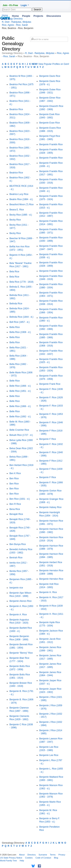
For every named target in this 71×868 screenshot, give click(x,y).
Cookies (29, 858)
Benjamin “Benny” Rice (21, 653)
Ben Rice (14, 478)
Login (24, 5)
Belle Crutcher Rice (19, 430)
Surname (43, 855)
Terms (53, 855)
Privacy (62, 855)
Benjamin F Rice (48, 439)
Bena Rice (15, 509)
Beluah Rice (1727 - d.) (21, 435)
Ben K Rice (15, 473)
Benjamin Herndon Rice (51, 579)
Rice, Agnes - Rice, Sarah (15, 25)
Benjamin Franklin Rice (51, 158)
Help (22, 861)
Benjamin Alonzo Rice (21, 601)
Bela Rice (14, 272)
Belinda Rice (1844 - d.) (21, 317)
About (22, 855)
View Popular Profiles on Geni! (50, 64)
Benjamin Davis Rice (50, 76)
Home (15, 16)
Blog (56, 858)
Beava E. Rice (17, 210)
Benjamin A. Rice (18, 615)
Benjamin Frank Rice (50, 384)
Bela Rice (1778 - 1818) (21, 282)
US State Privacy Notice (11, 858)
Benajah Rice (16, 514)
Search (37, 10)
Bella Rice (15, 327)
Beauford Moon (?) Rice (21, 204)
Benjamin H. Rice (48, 592)
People (26, 16)
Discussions (54, 16)
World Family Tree (8, 861)
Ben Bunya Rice (18, 544)
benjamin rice (16, 588)
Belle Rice (15, 381)
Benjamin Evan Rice (50, 123)
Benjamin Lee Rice (49, 755)
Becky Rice (15, 220)
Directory (32, 855)
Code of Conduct (43, 858)
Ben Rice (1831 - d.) (20, 499)
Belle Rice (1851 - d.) (20, 391)
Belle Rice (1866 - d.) (20, 386)
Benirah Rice (16, 558)
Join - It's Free (10, 5)
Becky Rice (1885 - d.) (21, 215)
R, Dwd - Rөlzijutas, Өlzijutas (40, 53)
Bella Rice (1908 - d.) (20, 332)
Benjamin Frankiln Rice (51, 144)
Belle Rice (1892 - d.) (20, 417)
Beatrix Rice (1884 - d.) (21, 199)
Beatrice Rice (16, 109)
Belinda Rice (16, 304)
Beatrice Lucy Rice (19, 194)
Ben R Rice (15, 504)
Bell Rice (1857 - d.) (20, 322)
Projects (38, 16)
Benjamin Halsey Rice (50, 507)
